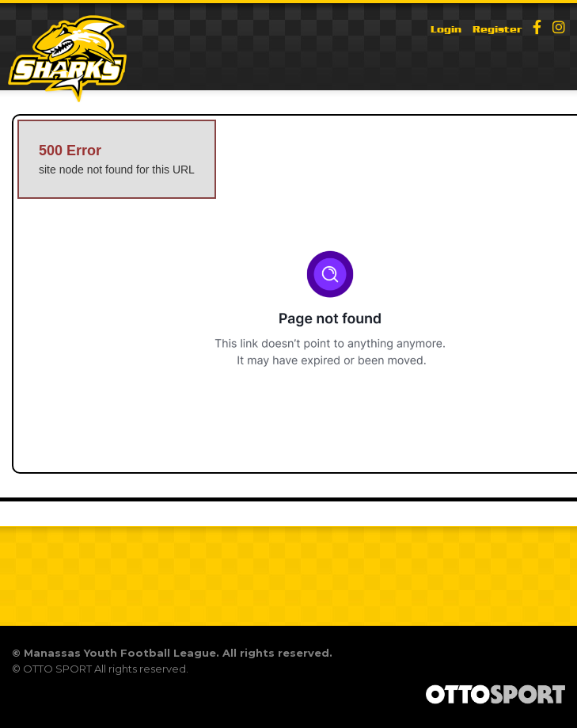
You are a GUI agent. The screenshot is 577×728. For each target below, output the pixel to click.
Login (446, 29)
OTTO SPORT (57, 669)
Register (497, 29)
